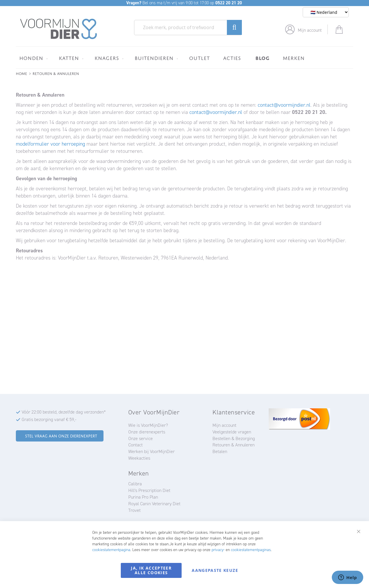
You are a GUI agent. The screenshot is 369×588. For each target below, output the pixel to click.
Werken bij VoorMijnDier (151, 451)
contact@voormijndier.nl (284, 105)
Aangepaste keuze (215, 570)
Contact (135, 445)
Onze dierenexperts (147, 432)
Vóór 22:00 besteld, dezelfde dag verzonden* (64, 412)
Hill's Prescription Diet (149, 490)
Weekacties (139, 458)
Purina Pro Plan (143, 497)
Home (21, 73)
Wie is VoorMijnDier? (148, 425)
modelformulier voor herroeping (50, 144)
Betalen (220, 451)
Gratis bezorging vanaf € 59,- (49, 419)
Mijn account (310, 30)
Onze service (141, 438)
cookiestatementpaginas (251, 550)
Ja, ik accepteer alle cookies (151, 570)
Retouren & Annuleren (234, 445)
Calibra (135, 484)
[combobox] (188, 28)
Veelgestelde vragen (232, 432)
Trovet (134, 510)
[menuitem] (32, 58)
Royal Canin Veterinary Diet (154, 504)
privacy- (218, 550)
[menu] (184, 58)
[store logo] (59, 29)
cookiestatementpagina (111, 550)
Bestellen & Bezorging (234, 438)
